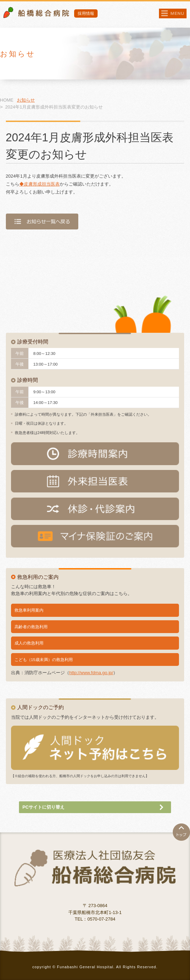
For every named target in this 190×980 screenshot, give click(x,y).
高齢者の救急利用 (31, 627)
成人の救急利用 (29, 643)
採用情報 (86, 13)
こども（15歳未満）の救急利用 (44, 659)
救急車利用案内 (29, 610)
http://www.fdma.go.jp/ (91, 673)
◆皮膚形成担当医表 (39, 184)
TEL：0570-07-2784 (95, 919)
